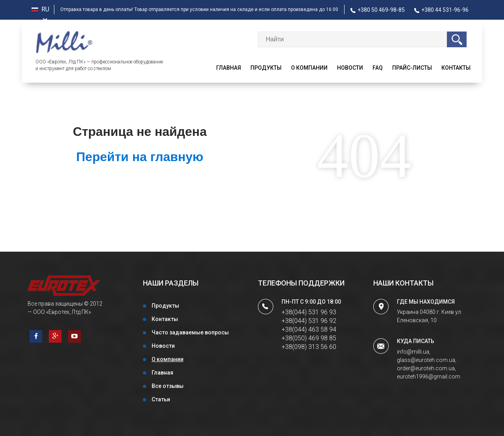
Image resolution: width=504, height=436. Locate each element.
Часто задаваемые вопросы (190, 332)
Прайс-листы (412, 68)
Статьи (161, 399)
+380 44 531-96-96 (441, 10)
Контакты (456, 68)
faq (378, 68)
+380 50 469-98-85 (378, 10)
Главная (229, 68)
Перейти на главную (140, 157)
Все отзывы (168, 386)
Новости (350, 68)
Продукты (266, 68)
